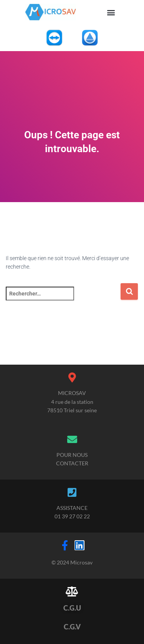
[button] (111, 12)
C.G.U (72, 608)
